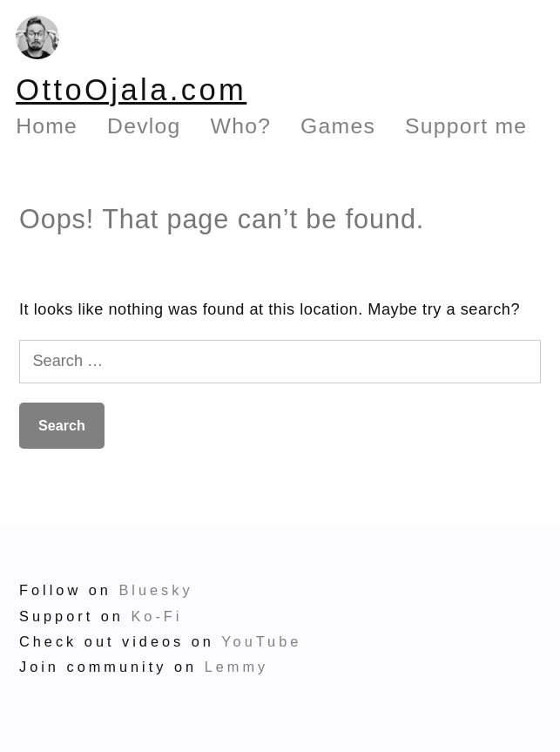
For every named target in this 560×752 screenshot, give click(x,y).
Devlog (144, 126)
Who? (241, 126)
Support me (466, 126)
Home (47, 126)
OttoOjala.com (131, 90)
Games (338, 126)
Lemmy (237, 667)
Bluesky (155, 590)
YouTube (261, 641)
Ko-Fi (156, 616)
